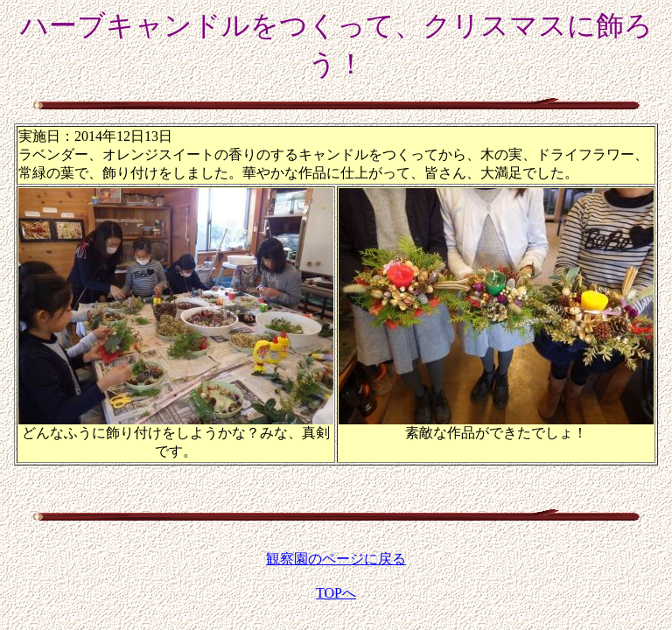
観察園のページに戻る (336, 559)
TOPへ (336, 593)
